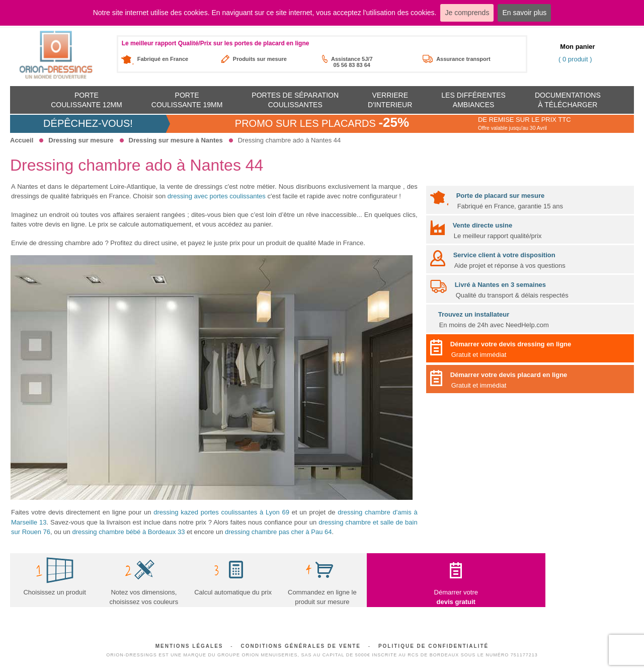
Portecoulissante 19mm (187, 100)
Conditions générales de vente (301, 646)
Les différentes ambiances (473, 100)
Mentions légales (189, 646)
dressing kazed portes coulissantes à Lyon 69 (221, 512)
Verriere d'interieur (390, 100)
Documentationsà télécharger (568, 100)
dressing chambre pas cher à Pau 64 (278, 532)
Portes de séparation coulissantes (295, 100)
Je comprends (467, 13)
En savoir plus (524, 13)
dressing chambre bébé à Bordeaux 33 (128, 532)
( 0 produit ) (575, 59)
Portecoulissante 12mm (87, 100)
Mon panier (577, 47)
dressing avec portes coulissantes (217, 196)
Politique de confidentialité (433, 646)
